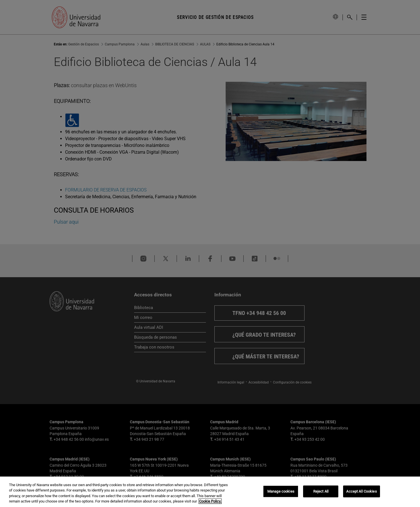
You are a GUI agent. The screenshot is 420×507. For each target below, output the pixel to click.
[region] (210, 492)
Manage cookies (281, 491)
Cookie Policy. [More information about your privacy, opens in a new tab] (210, 501)
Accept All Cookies (361, 491)
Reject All (321, 491)
